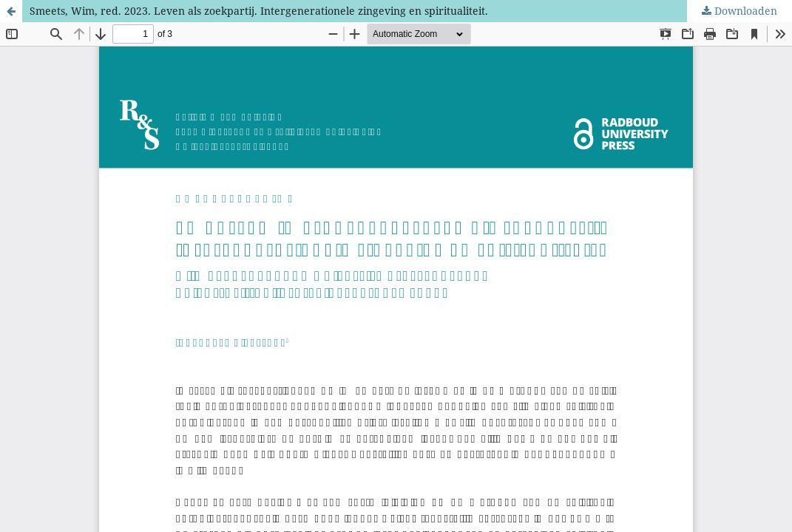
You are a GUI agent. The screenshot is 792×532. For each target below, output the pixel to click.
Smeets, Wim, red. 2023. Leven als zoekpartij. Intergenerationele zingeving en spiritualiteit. (259, 11)
